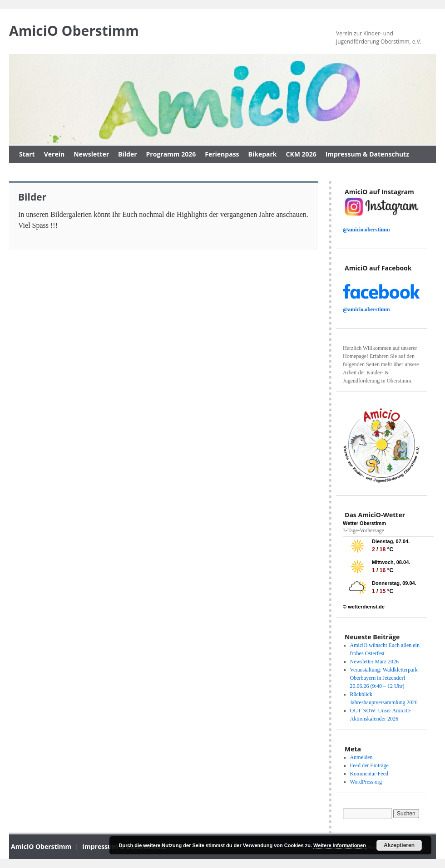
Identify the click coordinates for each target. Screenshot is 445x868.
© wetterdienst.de (364, 607)
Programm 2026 (171, 154)
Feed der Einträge (369, 765)
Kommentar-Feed (369, 774)
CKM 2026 (301, 154)
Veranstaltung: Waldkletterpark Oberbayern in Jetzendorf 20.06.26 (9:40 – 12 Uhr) (384, 678)
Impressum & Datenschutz (367, 154)
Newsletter (91, 154)
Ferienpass (222, 154)
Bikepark (263, 154)
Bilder (127, 154)
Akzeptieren (399, 845)
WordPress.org (366, 782)
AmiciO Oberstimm (74, 31)
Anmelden (361, 757)
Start (27, 154)
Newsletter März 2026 (374, 662)
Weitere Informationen (340, 845)
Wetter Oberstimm (364, 523)
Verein (54, 154)
